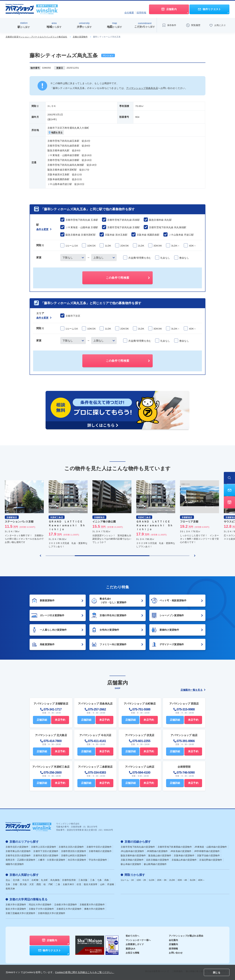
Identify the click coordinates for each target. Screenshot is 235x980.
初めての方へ (133, 936)
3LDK (193, 880)
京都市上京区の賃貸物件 (44, 847)
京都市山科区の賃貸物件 (74, 856)
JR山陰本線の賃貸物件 (132, 851)
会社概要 (129, 13)
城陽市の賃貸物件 (15, 864)
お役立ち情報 (133, 953)
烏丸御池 (55, 880)
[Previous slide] (40, 556)
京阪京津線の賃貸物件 (132, 860)
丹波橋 (111, 884)
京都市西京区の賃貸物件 (74, 851)
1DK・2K (141, 880)
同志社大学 (40, 905)
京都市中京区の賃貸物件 (99, 847)
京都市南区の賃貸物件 (100, 851)
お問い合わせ (176, 953)
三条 (92, 880)
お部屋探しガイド (135, 944)
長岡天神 (10, 889)
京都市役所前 (69, 880)
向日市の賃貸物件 (77, 860)
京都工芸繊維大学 (20, 913)
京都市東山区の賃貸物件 (18, 851)
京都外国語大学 (52, 913)
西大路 (23, 884)
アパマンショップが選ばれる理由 (186, 936)
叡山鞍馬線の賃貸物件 (155, 864)
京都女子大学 (41, 909)
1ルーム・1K (127, 880)
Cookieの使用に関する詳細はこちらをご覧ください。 (85, 972)
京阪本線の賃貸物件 (184, 856)
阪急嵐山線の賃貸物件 (160, 856)
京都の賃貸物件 (80, 37)
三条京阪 (83, 880)
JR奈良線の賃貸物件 (181, 851)
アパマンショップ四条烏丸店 (142, 88)
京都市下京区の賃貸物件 (46, 851)
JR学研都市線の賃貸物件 (207, 851)
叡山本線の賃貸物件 (131, 864)
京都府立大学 (69, 909)
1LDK (152, 880)
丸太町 (44, 880)
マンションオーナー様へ (138, 940)
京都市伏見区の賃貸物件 (46, 856)
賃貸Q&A (131, 949)
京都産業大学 (92, 905)
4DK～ (201, 880)
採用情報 (141, 13)
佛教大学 (94, 909)
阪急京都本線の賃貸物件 (133, 856)
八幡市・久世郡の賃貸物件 (52, 860)
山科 (102, 884)
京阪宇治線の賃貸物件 (208, 856)
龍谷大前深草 (91, 884)
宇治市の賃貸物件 (98, 860)
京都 (15, 884)
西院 (39, 884)
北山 (8, 880)
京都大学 (16, 905)
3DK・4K (182, 880)
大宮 (32, 884)
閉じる (217, 973)
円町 (51, 884)
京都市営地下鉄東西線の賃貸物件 (175, 847)
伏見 (79, 884)
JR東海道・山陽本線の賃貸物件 (211, 847)
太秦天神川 (68, 884)
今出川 (26, 880)
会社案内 (173, 940)
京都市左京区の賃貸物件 (71, 847)
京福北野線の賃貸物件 (211, 860)
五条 (8, 884)
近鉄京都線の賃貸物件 (158, 860)
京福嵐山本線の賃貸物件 (184, 860)
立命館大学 (66, 905)
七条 (100, 880)
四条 (107, 880)
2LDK (172, 880)
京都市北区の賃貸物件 (17, 847)
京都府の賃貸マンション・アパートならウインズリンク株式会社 (36, 37)
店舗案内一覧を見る (193, 690)
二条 (58, 884)
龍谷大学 (16, 909)
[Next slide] (195, 556)
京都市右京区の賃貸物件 (18, 856)
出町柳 (35, 880)
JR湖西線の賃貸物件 (157, 851)
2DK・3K (162, 880)
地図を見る (56, 133)
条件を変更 (44, 229)
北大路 (16, 880)
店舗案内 (173, 944)
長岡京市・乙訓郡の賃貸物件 (20, 860)
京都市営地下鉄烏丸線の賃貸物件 (138, 847)
